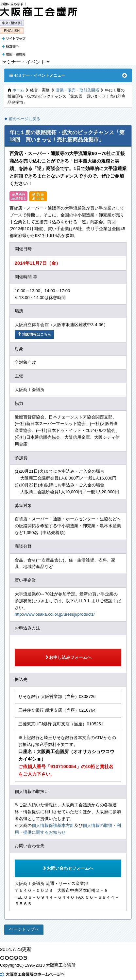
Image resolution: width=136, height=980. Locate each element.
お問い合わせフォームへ (68, 868)
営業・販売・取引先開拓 (77, 90)
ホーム (18, 90)
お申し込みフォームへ (68, 657)
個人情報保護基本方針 (53, 825)
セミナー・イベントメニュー (37, 75)
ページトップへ (24, 929)
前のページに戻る (22, 119)
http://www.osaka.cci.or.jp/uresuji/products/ (55, 614)
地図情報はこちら (34, 334)
